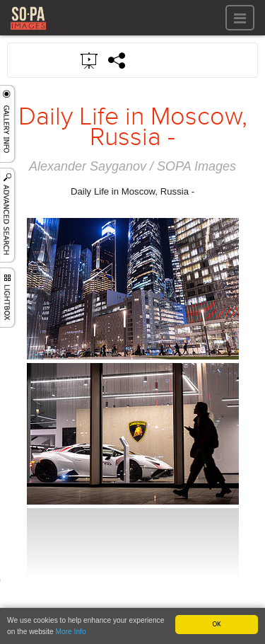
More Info (71, 632)
